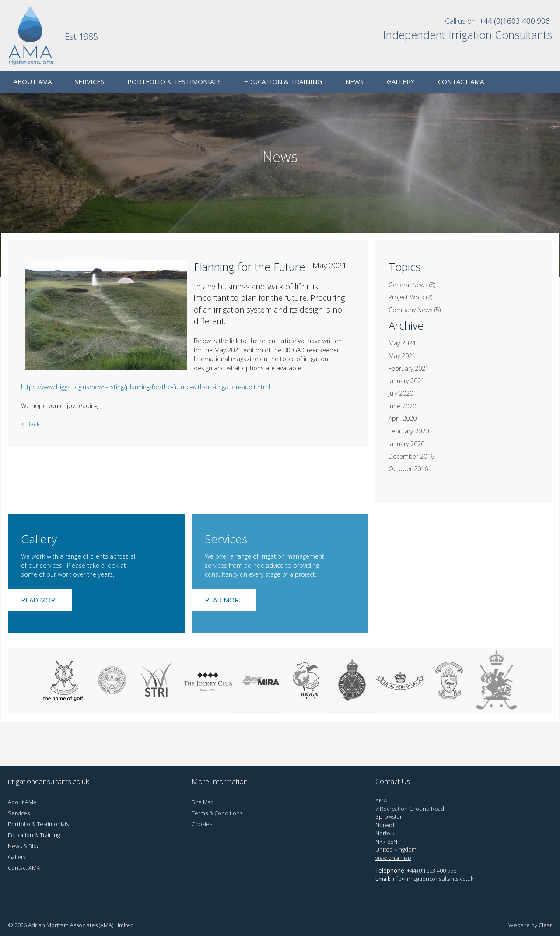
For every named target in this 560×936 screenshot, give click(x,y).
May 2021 (402, 356)
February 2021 (409, 368)
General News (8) (412, 285)
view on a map (393, 858)
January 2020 (406, 444)
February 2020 (409, 431)
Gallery (17, 857)
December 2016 (411, 456)
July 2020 (401, 393)
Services (19, 813)
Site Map (203, 802)
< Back (30, 424)
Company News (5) (415, 310)
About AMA (22, 802)
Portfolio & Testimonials (38, 824)
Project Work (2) (410, 297)
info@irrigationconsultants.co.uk (432, 879)
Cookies (202, 824)
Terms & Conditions (217, 813)
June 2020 (402, 406)
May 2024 (402, 343)
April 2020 (402, 418)
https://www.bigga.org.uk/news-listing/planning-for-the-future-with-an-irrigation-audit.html (145, 387)
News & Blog (24, 846)
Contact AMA (24, 868)
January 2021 (406, 381)
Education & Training (34, 835)
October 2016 (408, 469)
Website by (530, 925)
